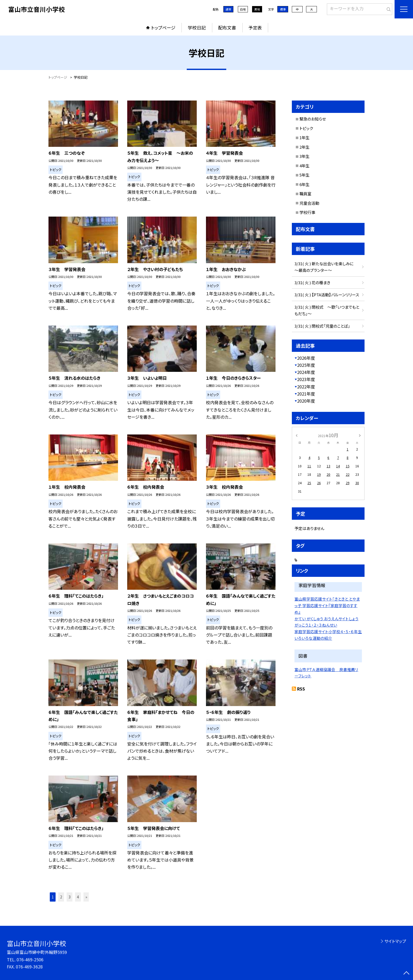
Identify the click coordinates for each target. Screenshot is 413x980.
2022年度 (306, 387)
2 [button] (61, 897)
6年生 (304, 184)
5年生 (304, 175)
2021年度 (306, 394)
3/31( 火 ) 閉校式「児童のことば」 (322, 326)
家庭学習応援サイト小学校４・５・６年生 (328, 631)
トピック (306, 128)
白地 (243, 9)
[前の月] (297, 435)
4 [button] (78, 897)
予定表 (255, 27)
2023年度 (306, 379)
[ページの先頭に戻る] (406, 973)
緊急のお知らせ (313, 119)
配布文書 (227, 27)
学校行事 (307, 212)
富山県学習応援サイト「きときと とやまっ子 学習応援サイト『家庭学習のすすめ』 (327, 605)
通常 (228, 9)
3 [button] (70, 897)
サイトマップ (395, 941)
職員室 (305, 194)
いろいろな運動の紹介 (313, 638)
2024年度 (306, 372)
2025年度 (306, 365)
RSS (301, 689)
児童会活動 (309, 203)
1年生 (304, 137)
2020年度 (306, 401)
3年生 (304, 156)
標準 (283, 9)
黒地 (257, 9)
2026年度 (306, 358)
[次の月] (360, 435)
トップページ (163, 27)
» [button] (86, 897)
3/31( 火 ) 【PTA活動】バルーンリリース (327, 295)
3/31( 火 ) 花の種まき (312, 282)
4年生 (304, 166)
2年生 (304, 147)
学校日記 (197, 27)
